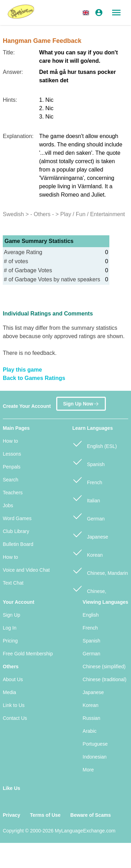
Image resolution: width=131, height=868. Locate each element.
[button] (87, 13)
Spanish (88, 461)
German (88, 516)
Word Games (17, 518)
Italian (86, 498)
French (87, 479)
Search (10, 480)
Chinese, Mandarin (100, 570)
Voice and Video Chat (26, 570)
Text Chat (13, 583)
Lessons (12, 454)
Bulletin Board (18, 544)
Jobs (8, 505)
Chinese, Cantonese (89, 592)
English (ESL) (94, 443)
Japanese (90, 534)
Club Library (16, 531)
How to (10, 441)
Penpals (12, 467)
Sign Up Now (81, 403)
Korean (88, 552)
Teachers (13, 493)
